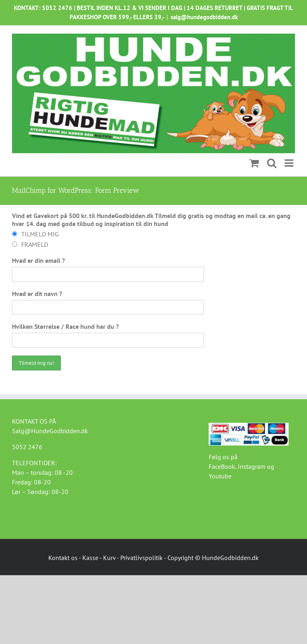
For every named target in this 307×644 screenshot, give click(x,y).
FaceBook (222, 466)
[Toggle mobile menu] (290, 163)
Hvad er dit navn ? (37, 294)
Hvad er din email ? (38, 260)
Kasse (90, 558)
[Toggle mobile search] (272, 163)
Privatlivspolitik (142, 558)
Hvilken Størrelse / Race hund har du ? (65, 326)
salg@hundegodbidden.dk (204, 17)
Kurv (109, 558)
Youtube (220, 476)
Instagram (252, 466)
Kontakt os (63, 558)
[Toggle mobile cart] (254, 163)
